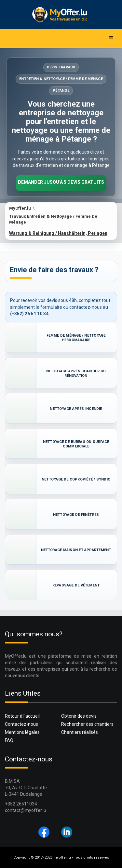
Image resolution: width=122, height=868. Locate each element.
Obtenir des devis (79, 716)
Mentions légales (22, 732)
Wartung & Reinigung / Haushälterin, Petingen (58, 233)
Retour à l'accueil (22, 716)
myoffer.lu (62, 857)
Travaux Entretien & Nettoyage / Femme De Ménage (53, 219)
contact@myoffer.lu (26, 810)
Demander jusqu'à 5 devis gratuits (61, 182)
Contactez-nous (21, 724)
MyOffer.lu (20, 208)
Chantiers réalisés (80, 732)
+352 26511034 (21, 804)
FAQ (9, 740)
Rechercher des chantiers (87, 724)
